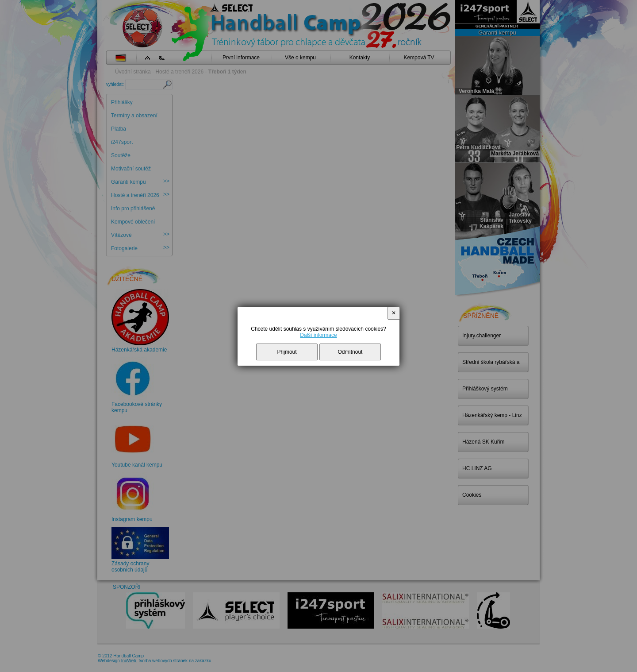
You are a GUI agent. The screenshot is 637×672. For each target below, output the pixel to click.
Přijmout (287, 352)
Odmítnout (350, 352)
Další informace (318, 335)
